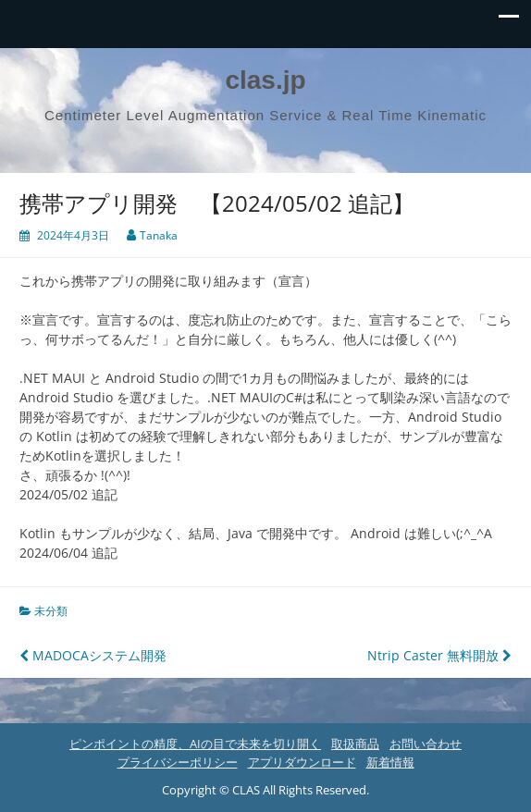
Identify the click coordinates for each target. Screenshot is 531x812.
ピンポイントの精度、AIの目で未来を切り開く (195, 744)
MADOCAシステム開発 (93, 655)
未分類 (51, 611)
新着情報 (390, 762)
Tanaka (159, 235)
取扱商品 (355, 744)
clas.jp (265, 80)
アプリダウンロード (302, 762)
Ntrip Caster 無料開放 (439, 655)
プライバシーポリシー (178, 762)
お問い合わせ (426, 744)
